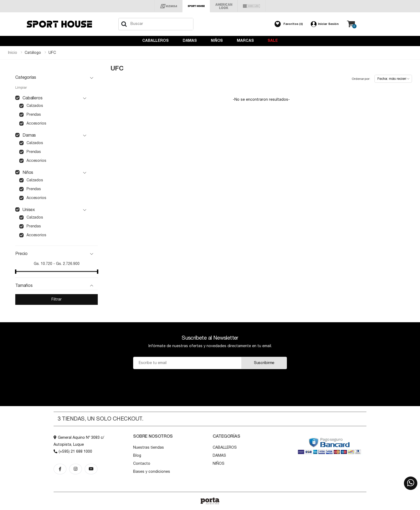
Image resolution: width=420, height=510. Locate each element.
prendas (34, 115)
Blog (137, 456)
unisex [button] (29, 210)
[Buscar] (124, 24)
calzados (35, 106)
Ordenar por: (361, 79)
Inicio (13, 53)
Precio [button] (21, 254)
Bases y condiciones (152, 472)
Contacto (142, 464)
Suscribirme (264, 363)
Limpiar (21, 88)
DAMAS (190, 41)
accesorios (36, 123)
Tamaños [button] (24, 286)
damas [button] (29, 135)
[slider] (16, 272)
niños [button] (28, 172)
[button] (289, 24)
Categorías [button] (26, 77)
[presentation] (210, 382)
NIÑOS (217, 41)
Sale (273, 41)
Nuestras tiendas (149, 448)
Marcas (245, 41)
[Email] (187, 363)
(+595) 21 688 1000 (73, 452)
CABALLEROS (155, 41)
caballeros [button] (32, 98)
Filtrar (56, 299)
